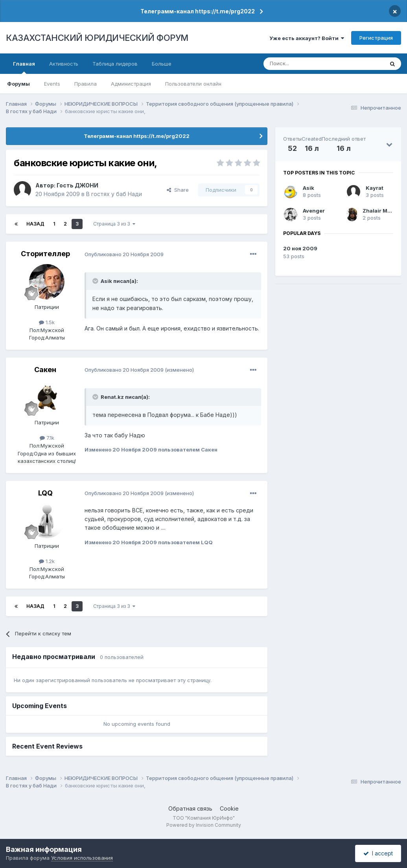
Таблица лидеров (115, 64)
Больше (162, 64)
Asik (308, 188)
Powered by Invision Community (204, 825)
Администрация (131, 84)
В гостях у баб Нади (114, 194)
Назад (35, 224)
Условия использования (82, 858)
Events (52, 84)
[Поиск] (302, 64)
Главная (24, 67)
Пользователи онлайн (193, 84)
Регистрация (376, 38)
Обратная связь (190, 808)
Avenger (314, 211)
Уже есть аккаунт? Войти (307, 38)
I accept (378, 853)
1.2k (47, 561)
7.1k (47, 438)
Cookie (229, 808)
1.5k (47, 322)
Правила (86, 84)
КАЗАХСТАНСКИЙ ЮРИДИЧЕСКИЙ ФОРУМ (97, 38)
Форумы (18, 84)
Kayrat (375, 188)
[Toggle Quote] (96, 281)
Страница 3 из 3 (114, 224)
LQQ (45, 493)
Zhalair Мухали (383, 211)
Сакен (45, 370)
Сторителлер (45, 254)
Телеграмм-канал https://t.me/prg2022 (198, 11)
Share (178, 190)
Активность (64, 64)
